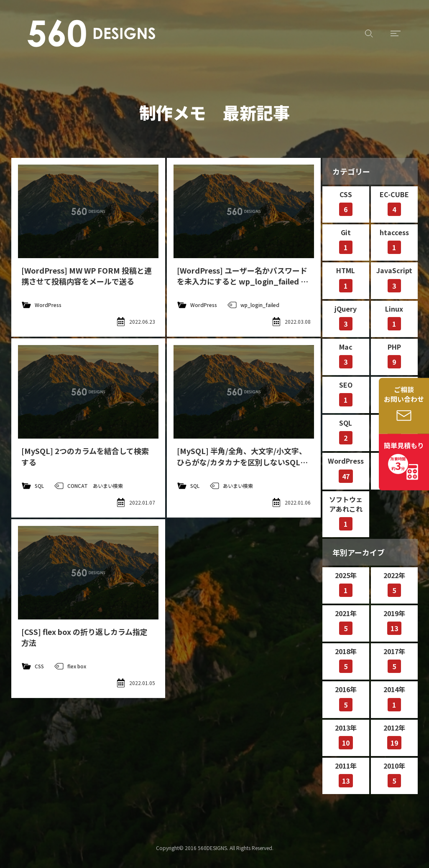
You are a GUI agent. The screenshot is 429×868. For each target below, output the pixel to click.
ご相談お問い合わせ (404, 394)
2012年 (394, 736)
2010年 (394, 774)
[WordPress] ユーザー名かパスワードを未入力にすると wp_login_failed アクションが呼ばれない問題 (243, 281)
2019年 (394, 622)
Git (346, 241)
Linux (394, 317)
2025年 (346, 584)
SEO (346, 393)
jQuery (346, 317)
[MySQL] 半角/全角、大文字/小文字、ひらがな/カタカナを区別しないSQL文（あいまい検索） (242, 462)
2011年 (346, 774)
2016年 (346, 698)
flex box (77, 666)
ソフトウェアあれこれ (346, 512)
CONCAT (78, 486)
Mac (346, 355)
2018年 (346, 660)
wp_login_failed (260, 305)
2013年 (346, 736)
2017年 (394, 660)
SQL (39, 486)
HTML (346, 279)
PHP (394, 355)
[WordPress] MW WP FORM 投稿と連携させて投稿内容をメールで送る (87, 276)
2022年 (394, 584)
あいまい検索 (108, 486)
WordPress (48, 305)
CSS (39, 666)
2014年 (394, 698)
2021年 (346, 622)
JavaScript (394, 279)
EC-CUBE (394, 203)
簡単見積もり (404, 457)
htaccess (394, 241)
